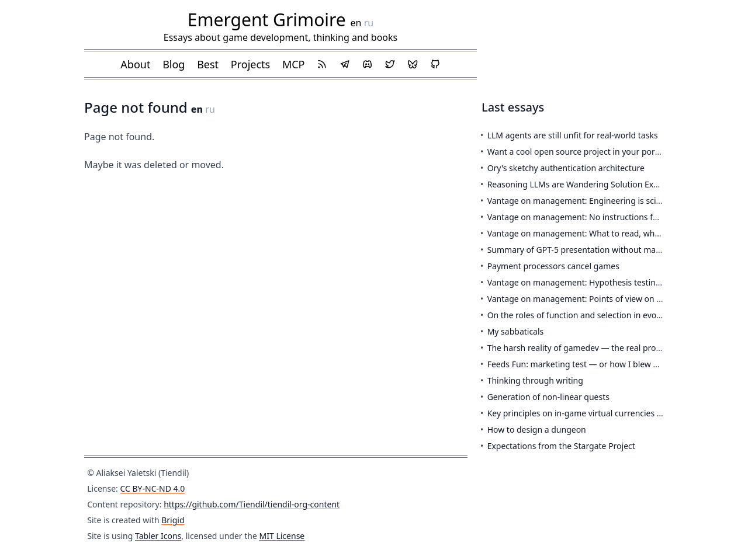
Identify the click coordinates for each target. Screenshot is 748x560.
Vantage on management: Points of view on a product (591, 299)
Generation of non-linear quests (548, 397)
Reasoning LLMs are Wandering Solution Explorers (584, 184)
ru (369, 23)
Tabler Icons (158, 536)
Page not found (138, 107)
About (135, 64)
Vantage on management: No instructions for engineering (599, 217)
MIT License (282, 536)
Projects (250, 64)
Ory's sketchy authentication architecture (566, 168)
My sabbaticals (516, 331)
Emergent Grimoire (267, 20)
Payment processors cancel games (553, 266)
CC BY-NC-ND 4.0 (152, 488)
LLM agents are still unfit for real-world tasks (573, 135)
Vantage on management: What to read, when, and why (594, 233)
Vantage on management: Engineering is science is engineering (610, 201)
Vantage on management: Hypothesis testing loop (584, 282)
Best (208, 64)
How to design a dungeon (537, 429)
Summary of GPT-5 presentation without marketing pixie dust (605, 250)
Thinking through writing (535, 380)
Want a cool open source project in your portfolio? (583, 152)
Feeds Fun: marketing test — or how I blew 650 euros (589, 364)
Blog (174, 64)
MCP (294, 64)
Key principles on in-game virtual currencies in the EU (589, 413)
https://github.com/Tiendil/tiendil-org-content (252, 504)
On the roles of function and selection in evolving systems (598, 315)
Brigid (173, 520)
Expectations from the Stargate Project (561, 446)
